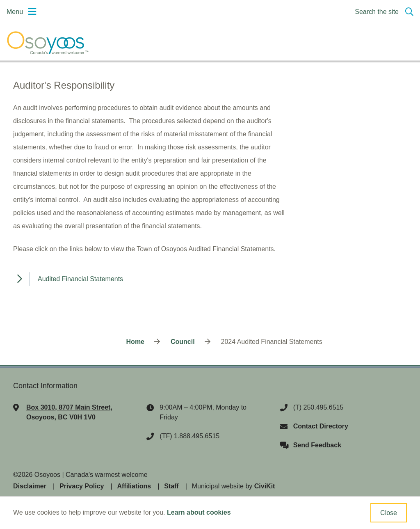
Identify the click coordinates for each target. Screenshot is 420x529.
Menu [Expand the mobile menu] (15, 12)
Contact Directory (321, 426)
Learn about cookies (199, 512)
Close (389, 513)
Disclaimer (30, 486)
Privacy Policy (82, 486)
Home (135, 342)
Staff (171, 486)
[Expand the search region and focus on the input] (382, 12)
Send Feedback (317, 445)
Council (183, 342)
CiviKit (265, 486)
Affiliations (134, 486)
